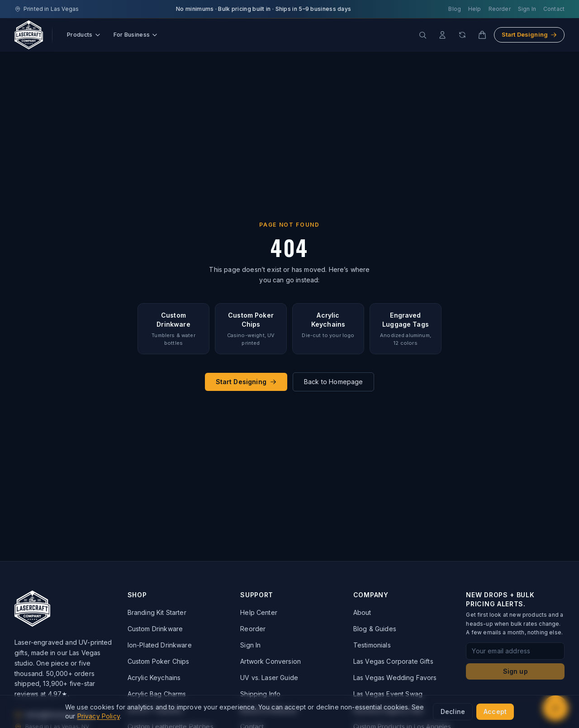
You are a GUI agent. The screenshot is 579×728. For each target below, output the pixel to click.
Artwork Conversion (271, 661)
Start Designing (529, 34)
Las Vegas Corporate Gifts (393, 661)
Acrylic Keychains (154, 678)
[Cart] (482, 35)
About (362, 612)
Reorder (500, 9)
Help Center (259, 612)
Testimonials (372, 645)
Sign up (515, 671)
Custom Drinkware (155, 629)
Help (475, 9)
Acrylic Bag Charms (157, 694)
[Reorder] (462, 35)
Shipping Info (260, 694)
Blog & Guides (375, 629)
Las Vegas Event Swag (388, 694)
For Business (136, 35)
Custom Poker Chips (159, 661)
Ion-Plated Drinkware (160, 645)
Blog (455, 9)
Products (84, 35)
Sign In (527, 9)
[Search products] (422, 35)
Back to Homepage (334, 382)
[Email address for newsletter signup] (515, 651)
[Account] (442, 35)
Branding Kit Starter (157, 612)
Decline (453, 711)
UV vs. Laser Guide (269, 678)
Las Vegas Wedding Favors (395, 678)
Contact (554, 9)
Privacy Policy (99, 716)
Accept (495, 711)
